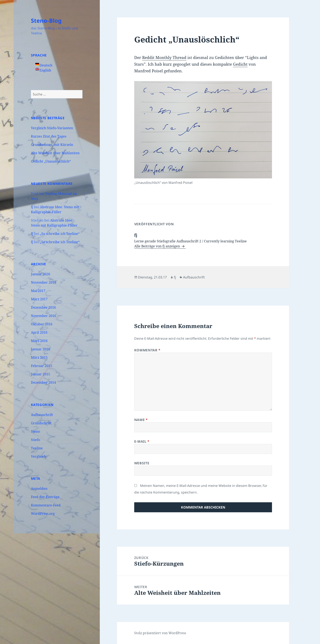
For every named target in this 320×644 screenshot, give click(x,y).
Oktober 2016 (42, 324)
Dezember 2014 (43, 382)
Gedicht (240, 64)
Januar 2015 (40, 374)
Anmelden (39, 489)
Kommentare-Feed (46, 505)
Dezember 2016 (43, 307)
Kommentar (147, 350)
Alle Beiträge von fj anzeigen (157, 246)
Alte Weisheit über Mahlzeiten (55, 153)
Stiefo (35, 440)
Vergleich (39, 456)
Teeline (37, 448)
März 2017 (39, 299)
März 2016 (39, 341)
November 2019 (44, 282)
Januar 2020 (40, 274)
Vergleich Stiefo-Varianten (52, 128)
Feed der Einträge (45, 497)
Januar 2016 (40, 349)
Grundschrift (41, 423)
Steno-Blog (46, 21)
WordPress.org (43, 514)
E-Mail (142, 441)
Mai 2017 (38, 291)
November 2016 (44, 316)
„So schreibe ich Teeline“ (60, 234)
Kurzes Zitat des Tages (49, 136)
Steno (35, 431)
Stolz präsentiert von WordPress (160, 633)
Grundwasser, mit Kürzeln (52, 145)
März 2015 (39, 357)
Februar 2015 (42, 366)
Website (142, 463)
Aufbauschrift (42, 415)
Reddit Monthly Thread (164, 58)
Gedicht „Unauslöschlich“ (51, 161)
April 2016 (39, 332)
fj (32, 207)
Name (141, 420)
